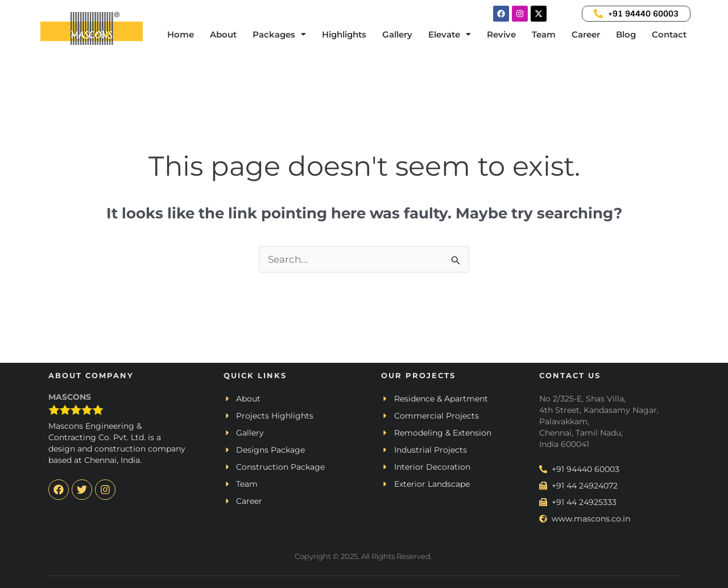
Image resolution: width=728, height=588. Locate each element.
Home (181, 34)
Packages (279, 34)
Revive (501, 34)
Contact (669, 34)
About (223, 34)
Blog (626, 34)
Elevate (450, 34)
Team (544, 34)
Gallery (397, 34)
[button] (279, 34)
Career (586, 34)
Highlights (344, 34)
